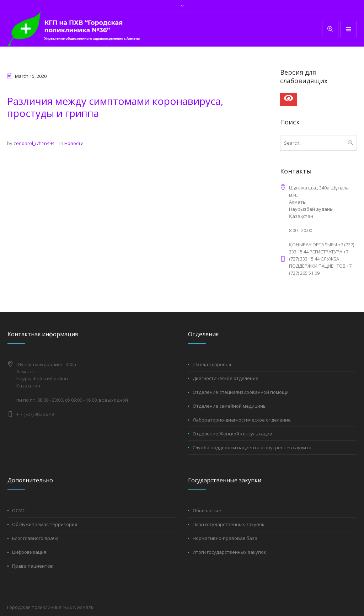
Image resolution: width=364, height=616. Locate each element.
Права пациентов (33, 566)
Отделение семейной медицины (230, 406)
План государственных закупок (229, 524)
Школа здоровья (212, 364)
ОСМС (19, 510)
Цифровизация (29, 552)
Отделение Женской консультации (232, 434)
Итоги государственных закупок (229, 552)
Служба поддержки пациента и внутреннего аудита (252, 448)
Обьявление (207, 510)
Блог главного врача (35, 538)
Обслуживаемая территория (45, 524)
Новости (74, 143)
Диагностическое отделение (226, 378)
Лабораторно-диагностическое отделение (242, 420)
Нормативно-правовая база (225, 538)
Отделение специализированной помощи (241, 392)
